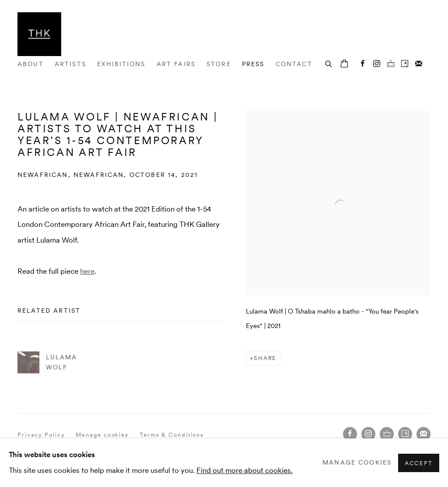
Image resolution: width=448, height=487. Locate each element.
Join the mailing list (419, 64)
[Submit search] (329, 63)
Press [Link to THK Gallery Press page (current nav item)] (253, 64)
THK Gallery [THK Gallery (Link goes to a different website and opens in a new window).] (39, 34)
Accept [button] (419, 463)
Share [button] (265, 358)
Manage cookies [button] (102, 435)
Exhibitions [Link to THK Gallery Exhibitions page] (121, 64)
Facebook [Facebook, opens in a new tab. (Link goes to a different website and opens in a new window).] (363, 64)
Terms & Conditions (172, 435)
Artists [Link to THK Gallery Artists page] (70, 64)
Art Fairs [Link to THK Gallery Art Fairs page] (176, 64)
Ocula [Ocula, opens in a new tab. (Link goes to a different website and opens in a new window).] (391, 64)
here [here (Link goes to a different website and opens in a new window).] (87, 271)
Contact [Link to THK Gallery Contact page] (294, 64)
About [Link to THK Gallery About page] (31, 64)
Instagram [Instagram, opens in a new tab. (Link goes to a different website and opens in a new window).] (377, 64)
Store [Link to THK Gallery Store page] (219, 64)
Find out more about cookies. (245, 470)
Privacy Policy (41, 435)
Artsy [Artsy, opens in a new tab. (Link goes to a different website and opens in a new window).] (405, 64)
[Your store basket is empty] (344, 64)
